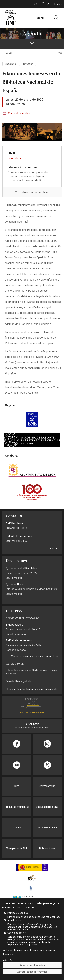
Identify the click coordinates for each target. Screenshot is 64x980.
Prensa (17, 828)
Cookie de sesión (17, 933)
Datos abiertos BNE (47, 807)
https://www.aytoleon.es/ (32, 470)
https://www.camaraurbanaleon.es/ (32, 492)
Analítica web (15, 920)
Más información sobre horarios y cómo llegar (35, 656)
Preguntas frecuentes (17, 807)
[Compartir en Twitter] (47, 765)
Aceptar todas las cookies (32, 972)
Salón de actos (17, 158)
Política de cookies (18, 913)
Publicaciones (47, 848)
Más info (8, 960)
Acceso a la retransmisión (32, 192)
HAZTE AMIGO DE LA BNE (32, 713)
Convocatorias (47, 786)
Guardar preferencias (32, 965)
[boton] (48, 4)
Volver (9, 53)
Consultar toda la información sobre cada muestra (32, 689)
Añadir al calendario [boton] (19, 113)
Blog (17, 786)
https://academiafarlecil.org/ (32, 440)
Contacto (36, 4)
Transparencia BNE (17, 848)
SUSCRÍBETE (32, 724)
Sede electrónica (47, 828)
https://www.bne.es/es (32, 419)
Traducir (58, 4)
